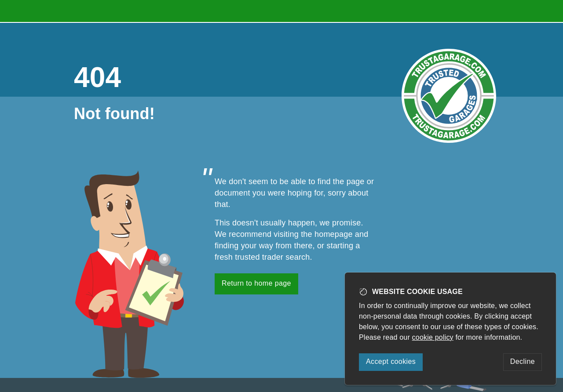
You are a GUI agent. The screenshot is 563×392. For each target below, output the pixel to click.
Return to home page (256, 283)
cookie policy (433, 337)
